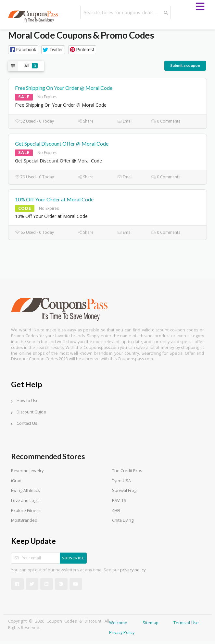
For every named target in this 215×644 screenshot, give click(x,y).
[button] (23, 50)
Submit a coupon (185, 65)
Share (86, 121)
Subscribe (73, 558)
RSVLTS (119, 501)
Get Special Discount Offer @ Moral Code (62, 143)
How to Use (28, 401)
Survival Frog (124, 490)
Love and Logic (25, 501)
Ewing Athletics (25, 490)
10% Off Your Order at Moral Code (54, 199)
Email (125, 121)
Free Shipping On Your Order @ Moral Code (64, 88)
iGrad (16, 481)
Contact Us (27, 423)
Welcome (118, 623)
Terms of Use (186, 623)
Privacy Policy (122, 632)
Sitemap (151, 623)
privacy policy (133, 570)
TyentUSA (121, 481)
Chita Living (123, 520)
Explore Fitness (26, 511)
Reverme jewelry (27, 471)
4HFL (117, 511)
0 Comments (166, 121)
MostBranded (24, 520)
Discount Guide (31, 412)
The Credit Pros (127, 471)
